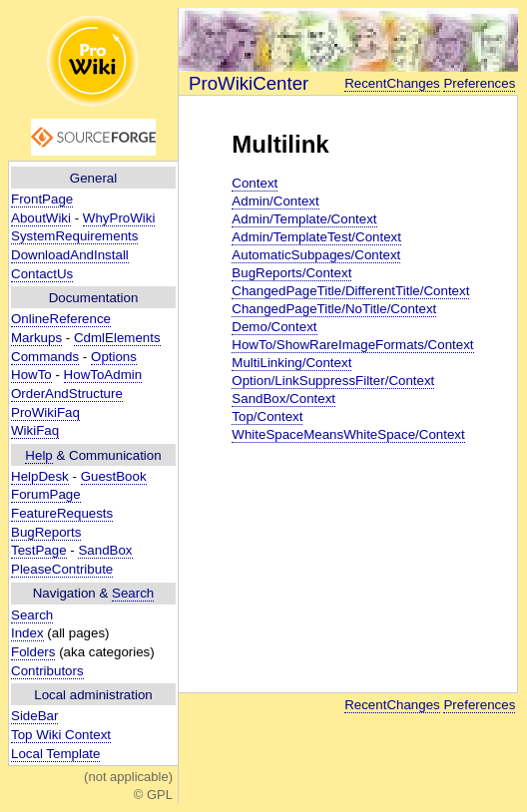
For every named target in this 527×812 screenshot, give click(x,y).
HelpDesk (40, 476)
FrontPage (42, 199)
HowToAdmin (103, 375)
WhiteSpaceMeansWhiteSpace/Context (348, 434)
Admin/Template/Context (304, 219)
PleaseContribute (62, 569)
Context (255, 183)
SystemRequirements (74, 236)
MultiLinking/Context (291, 363)
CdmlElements (117, 338)
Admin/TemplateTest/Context (316, 237)
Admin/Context (275, 201)
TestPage (39, 550)
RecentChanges (392, 83)
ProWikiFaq (45, 412)
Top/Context (267, 416)
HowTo (31, 375)
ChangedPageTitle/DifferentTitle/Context (350, 291)
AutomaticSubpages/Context (316, 255)
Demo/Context (274, 327)
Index (27, 633)
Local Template (55, 754)
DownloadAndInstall (70, 255)
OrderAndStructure (67, 394)
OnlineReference (61, 319)
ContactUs (42, 274)
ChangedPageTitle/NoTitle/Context (334, 309)
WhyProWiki (119, 218)
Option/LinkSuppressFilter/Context (333, 381)
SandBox (105, 550)
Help (38, 455)
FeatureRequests (62, 513)
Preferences (479, 83)
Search (133, 593)
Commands (45, 357)
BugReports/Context (291, 273)
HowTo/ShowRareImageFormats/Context (352, 345)
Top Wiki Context (61, 735)
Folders (33, 652)
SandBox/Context (283, 399)
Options (114, 357)
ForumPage (46, 494)
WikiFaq (35, 430)
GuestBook (114, 476)
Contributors (47, 671)
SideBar (34, 716)
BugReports (46, 532)
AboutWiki (41, 218)
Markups (36, 338)
